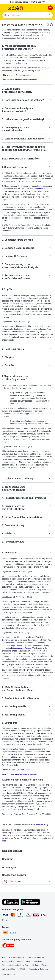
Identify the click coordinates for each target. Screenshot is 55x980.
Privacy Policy (8, 961)
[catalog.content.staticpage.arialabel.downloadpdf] (48, 25)
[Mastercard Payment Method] (13, 915)
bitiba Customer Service (21, 648)
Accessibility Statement (38, 969)
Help (4, 958)
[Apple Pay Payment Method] (43, 915)
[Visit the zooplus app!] (11, 904)
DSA (28, 961)
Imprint (20, 961)
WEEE (23, 969)
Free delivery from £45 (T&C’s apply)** (27, 2)
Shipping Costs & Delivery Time (15, 965)
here (25, 63)
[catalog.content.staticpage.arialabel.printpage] (51, 25)
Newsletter (38, 961)
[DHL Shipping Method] (5, 933)
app (31, 189)
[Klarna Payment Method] (36, 915)
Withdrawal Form (9, 969)
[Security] (8, 946)
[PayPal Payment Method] (21, 915)
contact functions (44, 189)
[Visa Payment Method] (5, 915)
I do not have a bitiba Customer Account (20, 80)
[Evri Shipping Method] (13, 933)
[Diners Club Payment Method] (28, 915)
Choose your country (14, 875)
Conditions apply (41, 824)
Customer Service (17, 958)
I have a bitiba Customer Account (17, 75)
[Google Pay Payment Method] (5, 921)
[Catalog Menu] (4, 8)
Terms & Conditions (36, 958)
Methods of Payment (41, 965)
